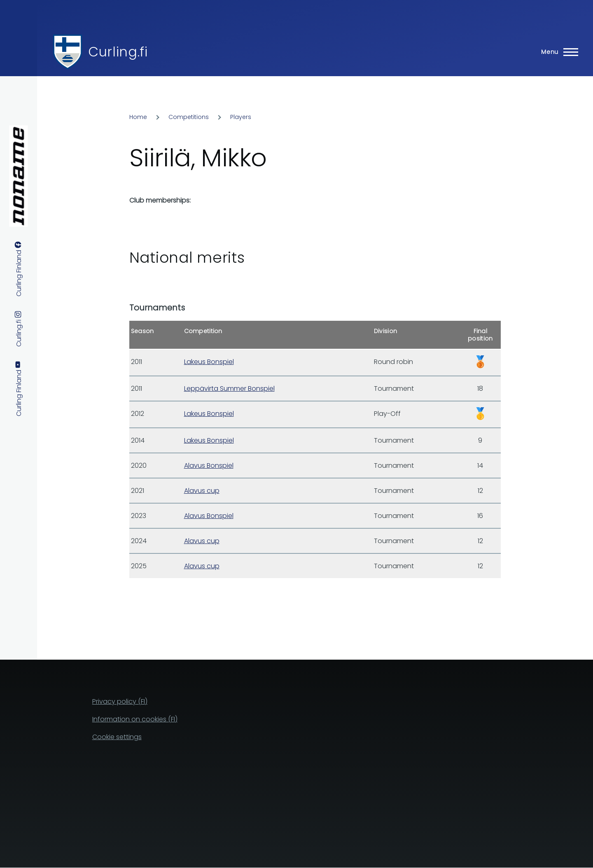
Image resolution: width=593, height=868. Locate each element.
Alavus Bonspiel (209, 465)
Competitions (189, 117)
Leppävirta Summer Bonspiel (229, 388)
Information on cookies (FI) (135, 719)
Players (241, 117)
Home (138, 117)
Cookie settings (117, 737)
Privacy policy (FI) (120, 701)
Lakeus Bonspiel (209, 362)
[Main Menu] (557, 52)
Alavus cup (202, 491)
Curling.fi (118, 52)
